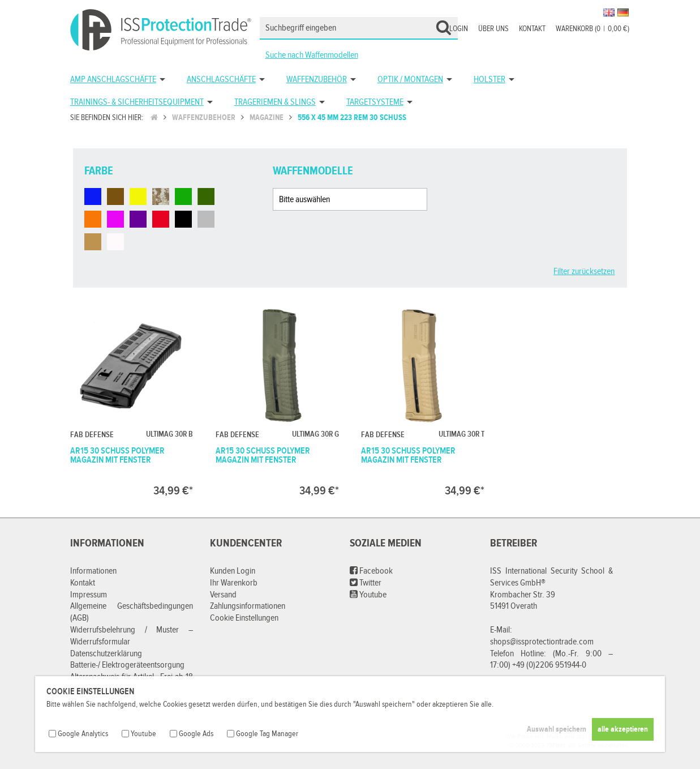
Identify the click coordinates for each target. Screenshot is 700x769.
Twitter (366, 583)
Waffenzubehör (317, 80)
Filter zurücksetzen (584, 272)
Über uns (493, 29)
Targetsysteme (375, 102)
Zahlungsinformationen (248, 606)
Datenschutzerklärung (106, 654)
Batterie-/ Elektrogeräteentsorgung (127, 665)
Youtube (368, 595)
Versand (223, 595)
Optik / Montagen (410, 80)
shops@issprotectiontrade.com (542, 642)
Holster (489, 80)
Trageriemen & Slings (275, 102)
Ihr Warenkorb (234, 583)
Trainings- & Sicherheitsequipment (137, 102)
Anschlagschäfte (221, 80)
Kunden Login (233, 571)
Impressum (89, 595)
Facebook (371, 571)
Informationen (93, 571)
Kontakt (532, 29)
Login (459, 29)
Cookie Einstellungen (244, 618)
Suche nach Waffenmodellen (312, 55)
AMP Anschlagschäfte (113, 80)
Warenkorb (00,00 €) (592, 29)
